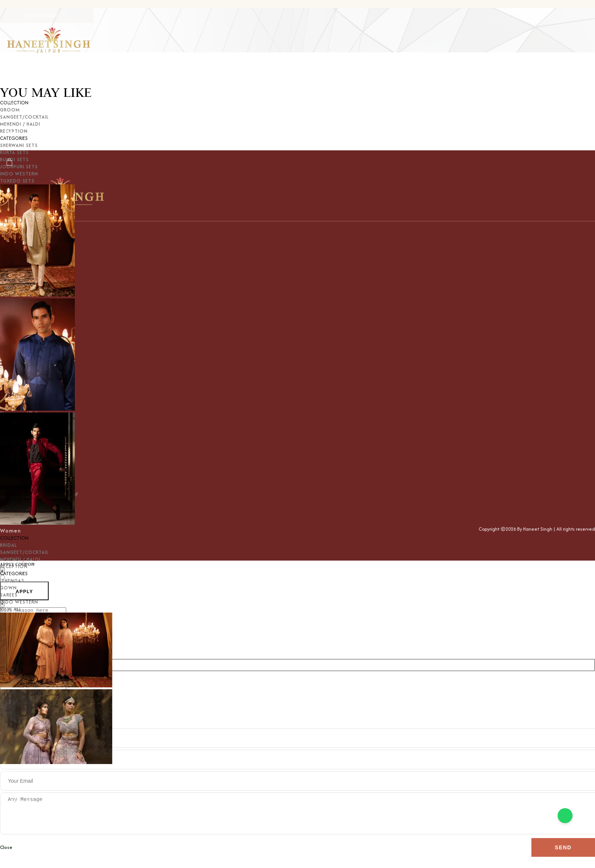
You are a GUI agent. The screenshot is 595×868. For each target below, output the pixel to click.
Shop (7, 770)
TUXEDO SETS (17, 181)
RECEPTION (14, 566)
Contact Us (16, 817)
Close (6, 858)
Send (563, 859)
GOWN (8, 588)
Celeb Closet (19, 793)
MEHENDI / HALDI (20, 559)
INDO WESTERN (19, 602)
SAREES (9, 595)
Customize (15, 809)
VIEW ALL (11, 609)
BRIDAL (8, 545)
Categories (16, 778)
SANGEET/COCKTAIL (24, 552)
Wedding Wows (22, 801)
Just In (9, 786)
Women (10, 530)
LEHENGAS (12, 581)
